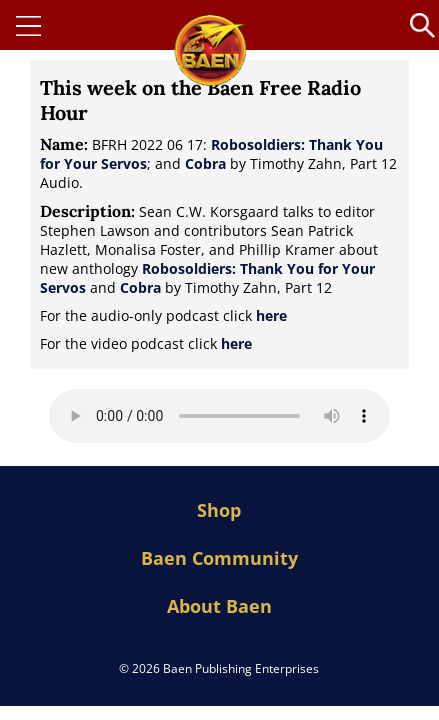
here (271, 315)
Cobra (205, 163)
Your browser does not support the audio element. (219, 416)
